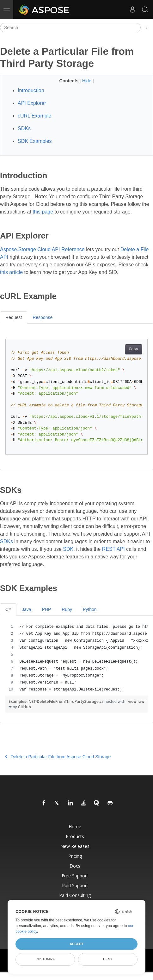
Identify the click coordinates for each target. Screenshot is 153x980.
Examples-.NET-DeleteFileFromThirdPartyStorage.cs (56, 701)
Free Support (75, 876)
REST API (113, 549)
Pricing (75, 856)
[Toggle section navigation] (147, 28)
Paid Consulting (75, 895)
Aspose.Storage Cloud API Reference (42, 249)
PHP (46, 609)
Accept (76, 944)
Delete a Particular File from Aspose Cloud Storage (58, 757)
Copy (134, 349)
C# (8, 609)
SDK (68, 549)
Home (75, 827)
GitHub (24, 707)
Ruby (67, 609)
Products (75, 836)
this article (11, 272)
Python (90, 609)
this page (43, 212)
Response (43, 317)
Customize (45, 959)
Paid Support (75, 885)
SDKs (6, 541)
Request (14, 317)
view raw (136, 701)
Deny (108, 959)
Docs (75, 866)
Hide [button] (87, 81)
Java (27, 609)
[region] (76, 658)
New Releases (75, 846)
